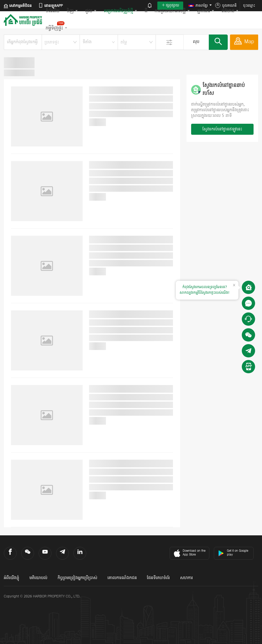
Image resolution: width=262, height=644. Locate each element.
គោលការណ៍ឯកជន (122, 578)
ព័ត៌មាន (230, 11)
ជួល (91, 11)
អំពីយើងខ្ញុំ (12, 578)
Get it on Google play (233, 553)
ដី (146, 11)
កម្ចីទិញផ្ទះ (57, 26)
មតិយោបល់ (38, 578)
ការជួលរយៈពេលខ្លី (172, 11)
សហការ (187, 578)
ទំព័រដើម (52, 11)
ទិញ (72, 11)
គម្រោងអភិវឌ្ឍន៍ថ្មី (121, 11)
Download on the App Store (189, 553)
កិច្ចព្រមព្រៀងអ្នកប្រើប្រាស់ (77, 578)
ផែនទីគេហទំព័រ (158, 578)
